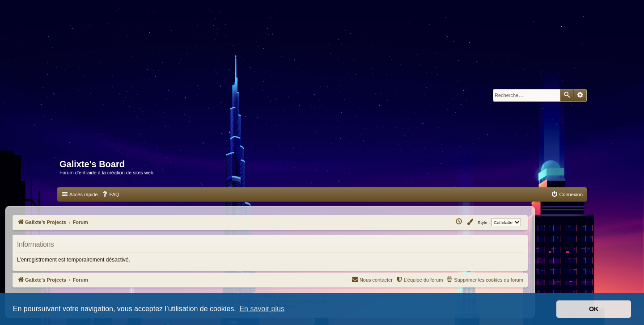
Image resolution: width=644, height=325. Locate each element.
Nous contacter (372, 279)
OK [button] (594, 309)
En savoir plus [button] (262, 309)
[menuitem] (110, 194)
